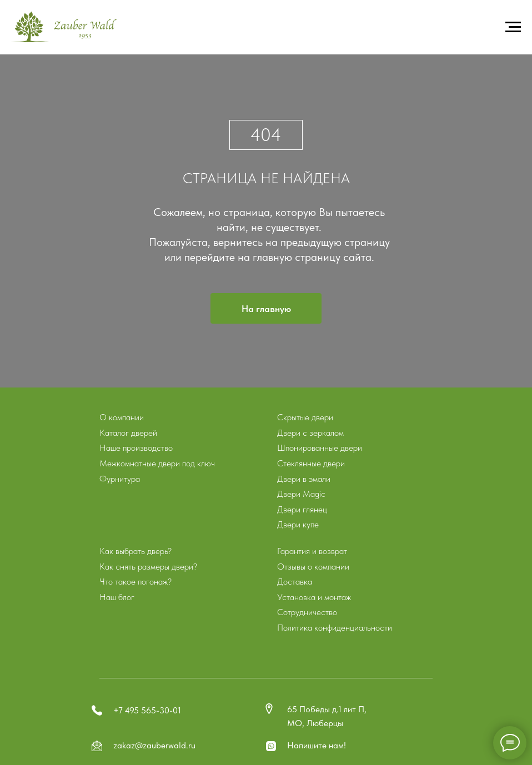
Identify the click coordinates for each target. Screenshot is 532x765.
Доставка (295, 582)
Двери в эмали (304, 479)
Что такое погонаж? (135, 582)
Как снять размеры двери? (148, 567)
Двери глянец (302, 509)
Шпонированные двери (320, 448)
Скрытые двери (305, 417)
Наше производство (136, 448)
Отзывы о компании (313, 567)
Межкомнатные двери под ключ (157, 463)
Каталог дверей (128, 433)
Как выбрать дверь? (135, 551)
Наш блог (117, 597)
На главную (266, 309)
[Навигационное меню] (513, 27)
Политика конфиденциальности (335, 628)
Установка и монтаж (314, 597)
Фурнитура (120, 479)
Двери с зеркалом (310, 433)
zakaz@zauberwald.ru (154, 745)
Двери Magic (301, 494)
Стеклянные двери (311, 463)
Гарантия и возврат (312, 551)
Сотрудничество (307, 612)
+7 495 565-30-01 (147, 710)
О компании (122, 417)
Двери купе (298, 524)
